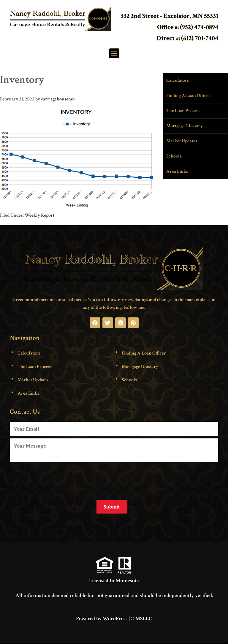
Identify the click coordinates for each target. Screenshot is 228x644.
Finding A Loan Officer (188, 96)
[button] (114, 53)
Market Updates (182, 141)
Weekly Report (39, 215)
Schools (174, 156)
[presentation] (55, 479)
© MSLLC (141, 619)
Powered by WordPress (102, 619)
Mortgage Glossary (185, 126)
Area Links (177, 171)
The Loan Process (183, 111)
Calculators (178, 80)
